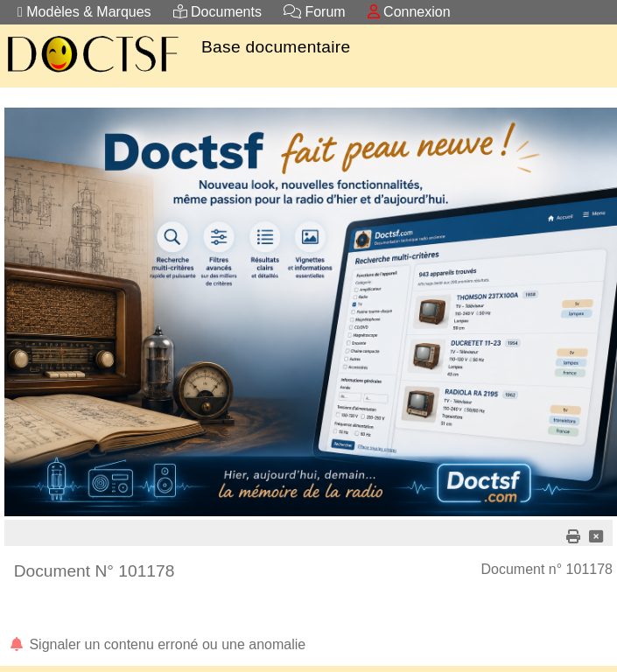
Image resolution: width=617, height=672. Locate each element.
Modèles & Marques (84, 12)
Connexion (409, 12)
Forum (315, 12)
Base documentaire (276, 47)
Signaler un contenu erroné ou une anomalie (157, 644)
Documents (217, 12)
